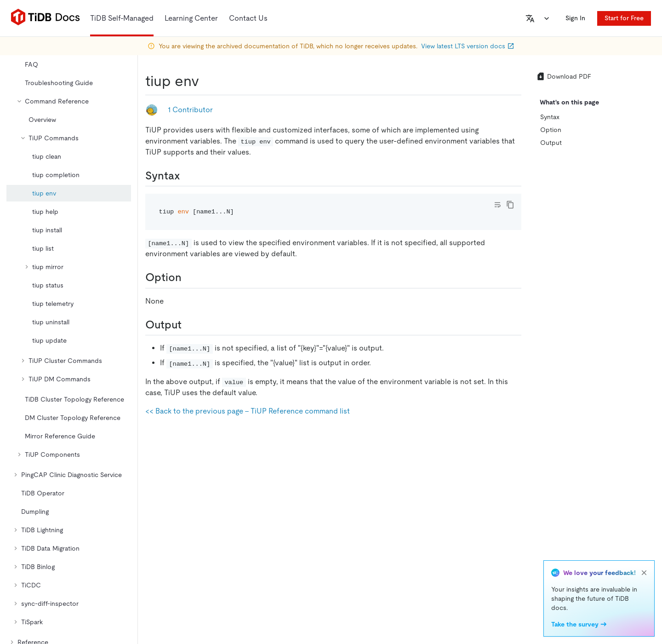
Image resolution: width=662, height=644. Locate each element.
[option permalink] (189, 277)
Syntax (550, 117)
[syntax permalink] (188, 176)
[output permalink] (189, 325)
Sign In (575, 18)
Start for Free (624, 18)
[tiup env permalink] (206, 81)
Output (551, 143)
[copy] (510, 205)
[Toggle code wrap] (497, 205)
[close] (644, 573)
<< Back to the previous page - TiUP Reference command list (248, 411)
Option (551, 130)
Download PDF (564, 76)
